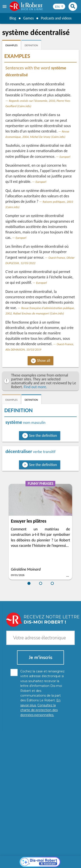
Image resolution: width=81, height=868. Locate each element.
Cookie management (40, 859)
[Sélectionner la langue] (59, 6)
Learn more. (66, 848)
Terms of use (66, 859)
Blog (12, 18)
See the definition (43, 436)
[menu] (5, 6)
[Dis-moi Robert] (40, 763)
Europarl (65, 157)
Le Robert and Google (41, 864)
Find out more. (35, 387)
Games (28, 18)
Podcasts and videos (56, 18)
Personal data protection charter (36, 855)
